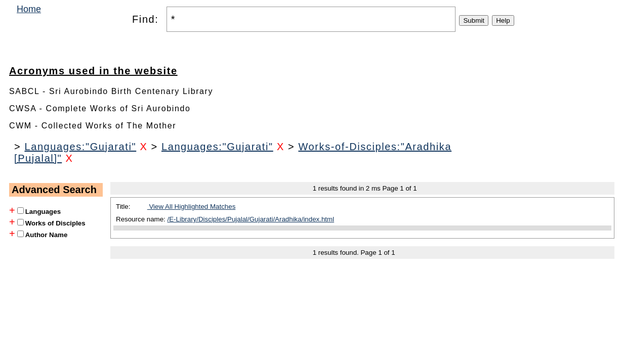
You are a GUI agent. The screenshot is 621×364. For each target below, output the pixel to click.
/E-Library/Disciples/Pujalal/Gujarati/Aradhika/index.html (251, 219)
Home (29, 9)
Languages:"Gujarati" (80, 147)
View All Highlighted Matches (192, 207)
